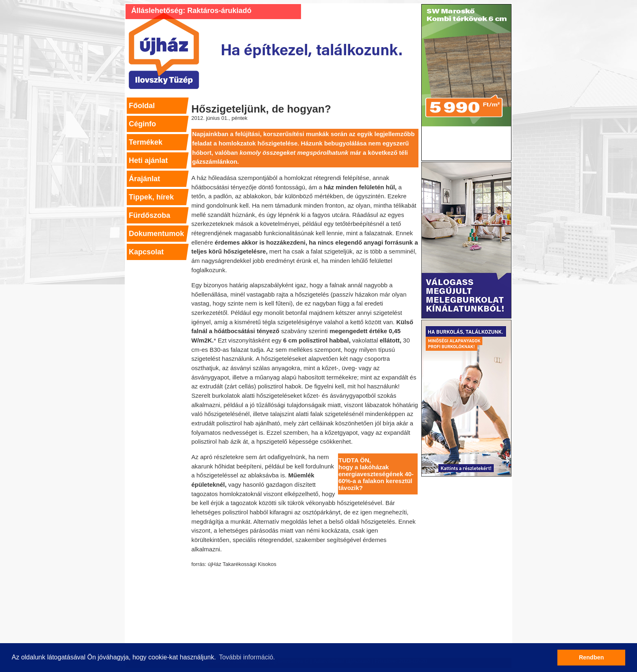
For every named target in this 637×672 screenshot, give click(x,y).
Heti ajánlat (148, 160)
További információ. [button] (247, 657)
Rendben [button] (591, 657)
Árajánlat (144, 179)
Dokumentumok (156, 234)
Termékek (146, 142)
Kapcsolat (146, 252)
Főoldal (142, 106)
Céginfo (142, 124)
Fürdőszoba (149, 215)
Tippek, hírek (151, 197)
